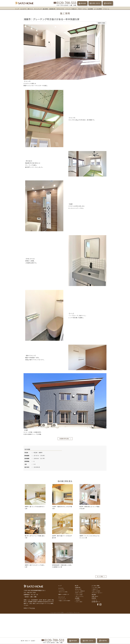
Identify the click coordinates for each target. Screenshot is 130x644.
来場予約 (109, 3)
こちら (33, 608)
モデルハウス (60, 9)
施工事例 (45, 9)
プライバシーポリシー (97, 593)
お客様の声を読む (64, 439)
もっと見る (100, 576)
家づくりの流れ (96, 591)
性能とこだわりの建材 (65, 601)
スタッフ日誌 (79, 595)
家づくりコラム (80, 596)
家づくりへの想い (64, 592)
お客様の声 (52, 9)
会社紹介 (33, 641)
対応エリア (28, 641)
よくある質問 (98, 9)
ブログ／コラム (82, 9)
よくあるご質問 (95, 586)
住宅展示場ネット (96, 602)
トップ (17, 9)
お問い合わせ (96, 3)
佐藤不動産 (33, 586)
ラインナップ (38, 9)
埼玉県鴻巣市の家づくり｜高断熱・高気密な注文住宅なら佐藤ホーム (24, 3)
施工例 (23, 641)
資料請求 (83, 3)
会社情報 (90, 9)
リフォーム (106, 9)
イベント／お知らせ (71, 9)
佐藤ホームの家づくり (64, 594)
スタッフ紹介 (79, 602)
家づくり (30, 9)
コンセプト (23, 9)
